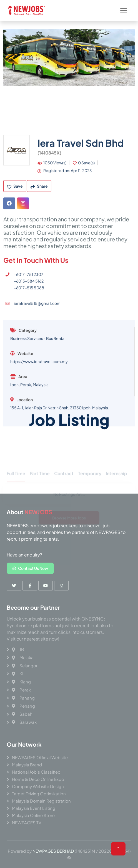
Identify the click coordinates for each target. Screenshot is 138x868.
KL (18, 674)
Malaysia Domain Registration (41, 801)
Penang (23, 706)
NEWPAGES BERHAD (53, 851)
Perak (21, 690)
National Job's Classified (36, 772)
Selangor (25, 665)
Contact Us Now (30, 568)
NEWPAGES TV (27, 822)
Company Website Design (38, 786)
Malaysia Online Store (33, 815)
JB (18, 649)
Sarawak (24, 722)
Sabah (22, 714)
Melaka (23, 657)
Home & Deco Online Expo (38, 779)
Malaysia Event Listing (34, 808)
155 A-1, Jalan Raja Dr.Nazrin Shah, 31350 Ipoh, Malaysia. (60, 450)
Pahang (23, 698)
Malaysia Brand (27, 765)
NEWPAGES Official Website (40, 757)
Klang (21, 682)
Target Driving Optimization (39, 794)
